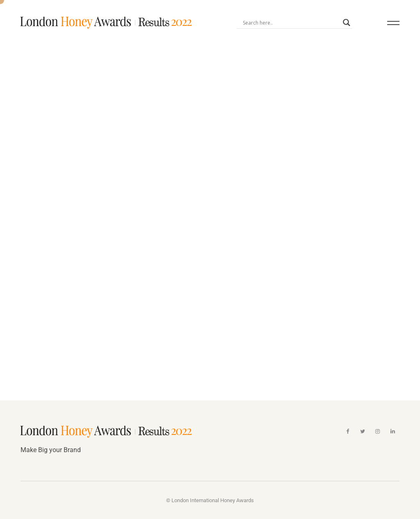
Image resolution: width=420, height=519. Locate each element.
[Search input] (291, 23)
